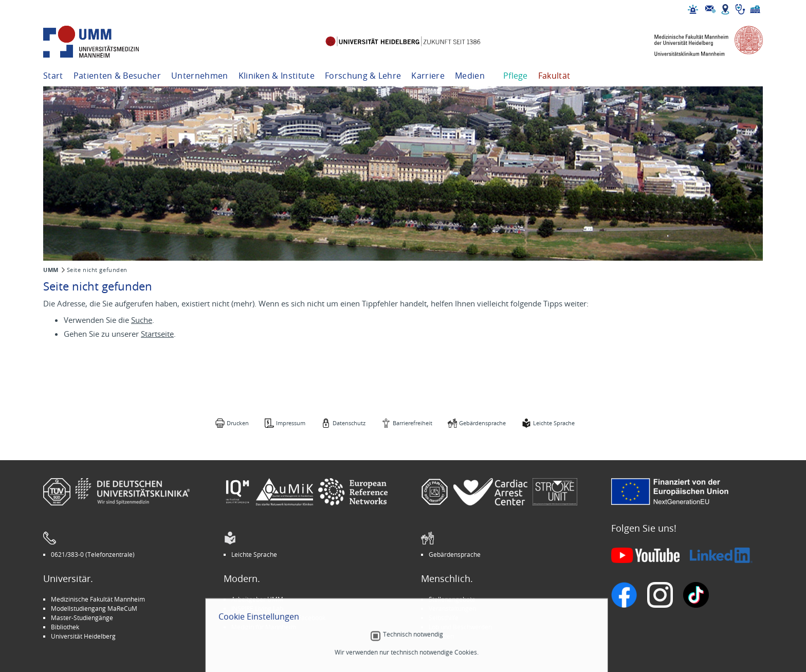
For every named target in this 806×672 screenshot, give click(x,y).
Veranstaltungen (452, 608)
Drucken (238, 423)
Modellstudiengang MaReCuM (94, 608)
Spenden (441, 636)
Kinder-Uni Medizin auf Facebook (278, 617)
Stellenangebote (452, 599)
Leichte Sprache (554, 423)
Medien (470, 76)
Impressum (291, 423)
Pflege (516, 76)
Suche (142, 320)
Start (53, 76)
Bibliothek (65, 627)
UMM (51, 270)
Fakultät (554, 76)
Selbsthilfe (444, 617)
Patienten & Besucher (117, 76)
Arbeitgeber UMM (257, 599)
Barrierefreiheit (413, 423)
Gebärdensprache (482, 423)
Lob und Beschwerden (460, 627)
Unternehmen (200, 76)
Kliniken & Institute (277, 76)
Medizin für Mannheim (264, 627)
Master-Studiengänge (82, 617)
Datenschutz (349, 423)
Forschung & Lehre (363, 76)
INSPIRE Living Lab (257, 608)
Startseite (157, 334)
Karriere (428, 76)
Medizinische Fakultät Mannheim (98, 599)
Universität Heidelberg (83, 636)
